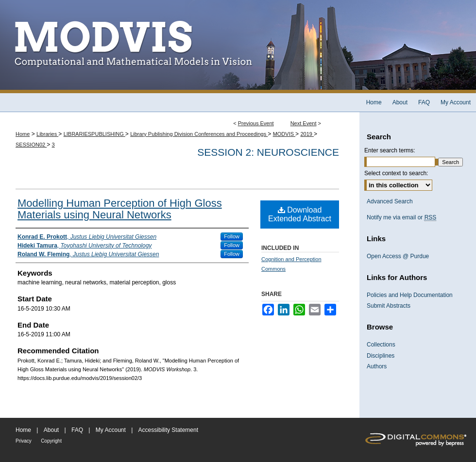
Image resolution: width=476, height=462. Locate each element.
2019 (307, 134)
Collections (381, 345)
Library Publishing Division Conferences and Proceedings (199, 134)
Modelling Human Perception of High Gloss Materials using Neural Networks (120, 209)
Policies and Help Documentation (410, 295)
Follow (232, 236)
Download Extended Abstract (300, 214)
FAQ (77, 430)
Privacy (24, 441)
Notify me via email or (401, 217)
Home (23, 134)
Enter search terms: (390, 150)
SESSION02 (31, 145)
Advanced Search (390, 201)
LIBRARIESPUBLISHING (94, 134)
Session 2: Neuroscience (268, 152)
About (51, 430)
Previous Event (256, 123)
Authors (377, 366)
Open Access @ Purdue (398, 256)
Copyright (51, 441)
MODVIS (284, 134)
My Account (111, 430)
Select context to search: (396, 173)
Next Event (304, 123)
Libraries (47, 134)
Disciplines (381, 356)
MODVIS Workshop (238, 47)
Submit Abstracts (389, 306)
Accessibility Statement (168, 430)
